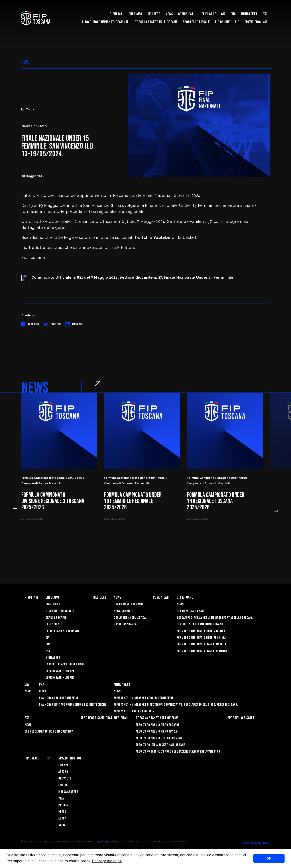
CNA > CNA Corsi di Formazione (59, 698)
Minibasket (249, 14)
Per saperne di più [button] (107, 861)
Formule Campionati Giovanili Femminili (203, 651)
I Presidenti (54, 624)
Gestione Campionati (190, 611)
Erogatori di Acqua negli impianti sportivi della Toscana (215, 618)
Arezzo (63, 772)
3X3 (265, 14)
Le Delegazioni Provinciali (63, 631)
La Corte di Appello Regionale (66, 664)
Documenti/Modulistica (130, 618)
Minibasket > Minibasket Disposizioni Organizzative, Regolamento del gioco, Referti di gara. (176, 705)
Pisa (61, 799)
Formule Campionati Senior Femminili (201, 638)
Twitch (142, 237)
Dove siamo (53, 604)
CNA (233, 14)
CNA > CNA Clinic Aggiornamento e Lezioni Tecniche (73, 705)
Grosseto (65, 778)
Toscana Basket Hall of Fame (156, 22)
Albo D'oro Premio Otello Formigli (159, 738)
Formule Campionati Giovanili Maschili (202, 644)
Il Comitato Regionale (60, 611)
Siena (62, 825)
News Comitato (124, 611)
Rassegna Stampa (125, 624)
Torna (28, 109)
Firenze (63, 765)
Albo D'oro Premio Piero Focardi (157, 725)
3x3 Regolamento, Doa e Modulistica (49, 732)
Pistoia (63, 805)
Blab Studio (263, 843)
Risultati (117, 14)
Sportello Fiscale (196, 22)
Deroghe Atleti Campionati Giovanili (200, 624)
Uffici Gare (208, 14)
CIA (223, 14)
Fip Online (222, 22)
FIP (237, 22)
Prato (62, 812)
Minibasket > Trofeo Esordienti (135, 711)
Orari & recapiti (56, 618)
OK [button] (269, 858)
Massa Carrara (68, 792)
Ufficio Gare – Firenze (60, 671)
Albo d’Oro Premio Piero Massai (157, 732)
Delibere (154, 14)
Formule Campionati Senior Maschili (201, 631)
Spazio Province (256, 22)
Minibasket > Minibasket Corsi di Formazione (144, 698)
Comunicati (186, 14)
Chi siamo (135, 14)
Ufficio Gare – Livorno (60, 678)
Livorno (63, 785)
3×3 (48, 651)
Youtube (162, 237)
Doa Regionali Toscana (129, 604)
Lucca (62, 819)
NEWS (25, 62)
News (169, 14)
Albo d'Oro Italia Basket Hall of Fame (161, 745)
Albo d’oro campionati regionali (106, 22)
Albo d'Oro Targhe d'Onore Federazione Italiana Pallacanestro (178, 752)
